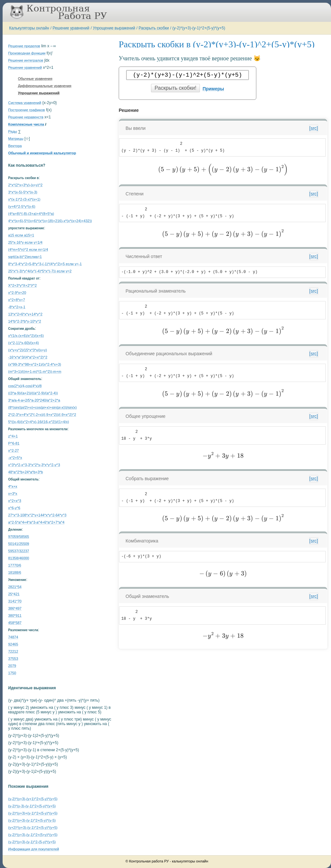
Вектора (15, 146)
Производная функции (27, 53)
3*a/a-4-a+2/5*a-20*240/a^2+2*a (34, 400)
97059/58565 (19, 537)
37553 (13, 659)
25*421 (14, 594)
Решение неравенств (26, 117)
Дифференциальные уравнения (45, 86)
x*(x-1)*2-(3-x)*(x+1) (24, 199)
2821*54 (15, 587)
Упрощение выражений (114, 28)
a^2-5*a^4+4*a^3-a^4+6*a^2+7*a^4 (36, 522)
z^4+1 (13, 436)
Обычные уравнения (35, 79)
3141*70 (15, 601)
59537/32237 (19, 551)
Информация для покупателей (34, 849)
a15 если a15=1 (21, 235)
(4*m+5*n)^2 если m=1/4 (28, 250)
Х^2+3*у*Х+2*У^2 (23, 285)
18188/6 (15, 572)
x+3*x (13, 494)
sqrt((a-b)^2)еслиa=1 (25, 257)
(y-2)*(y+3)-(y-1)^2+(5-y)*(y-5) (32, 820)
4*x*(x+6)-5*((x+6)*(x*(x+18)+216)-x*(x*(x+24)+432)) (50, 221)
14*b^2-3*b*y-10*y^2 (25, 321)
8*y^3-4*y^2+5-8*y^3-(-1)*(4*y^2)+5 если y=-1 (45, 264)
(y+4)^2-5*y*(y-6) (22, 206)
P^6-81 (14, 443)
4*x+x (13, 486)
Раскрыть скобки (154, 28)
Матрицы (16, 139)
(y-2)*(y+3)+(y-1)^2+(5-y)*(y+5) (33, 813)
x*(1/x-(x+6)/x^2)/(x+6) (26, 336)
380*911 (15, 616)
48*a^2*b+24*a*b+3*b (26, 472)
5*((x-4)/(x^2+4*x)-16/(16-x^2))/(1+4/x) (38, 422)
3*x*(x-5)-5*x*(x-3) (23, 192)
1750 (12, 673)
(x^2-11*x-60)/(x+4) (23, 343)
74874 (13, 637)
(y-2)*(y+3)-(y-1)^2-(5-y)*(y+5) (32, 842)
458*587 (15, 623)
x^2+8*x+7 (17, 300)
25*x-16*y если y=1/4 (25, 242)
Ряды (13, 131)
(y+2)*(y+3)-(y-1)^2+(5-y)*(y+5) (33, 828)
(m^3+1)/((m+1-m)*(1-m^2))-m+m (35, 372)
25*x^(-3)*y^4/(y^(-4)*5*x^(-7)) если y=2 (40, 271)
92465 (13, 644)
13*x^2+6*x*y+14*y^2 (25, 314)
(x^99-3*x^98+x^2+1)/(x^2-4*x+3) (35, 364)
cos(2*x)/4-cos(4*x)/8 (25, 386)
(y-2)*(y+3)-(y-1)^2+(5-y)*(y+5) (199, 28)
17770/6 (15, 565)
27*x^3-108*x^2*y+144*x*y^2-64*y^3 (37, 515)
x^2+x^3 (15, 501)
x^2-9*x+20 (17, 293)
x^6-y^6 (14, 508)
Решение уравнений (71, 28)
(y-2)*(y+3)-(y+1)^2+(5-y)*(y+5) (33, 799)
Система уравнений (25, 103)
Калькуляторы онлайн (29, 28)
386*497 (15, 608)
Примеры (213, 89)
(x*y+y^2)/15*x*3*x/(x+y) (28, 350)
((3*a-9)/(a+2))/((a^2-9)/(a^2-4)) (33, 393)
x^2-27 (14, 450)
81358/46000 (19, 558)
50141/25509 (19, 544)
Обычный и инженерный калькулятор (42, 153)
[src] (314, 128)
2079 (12, 666)
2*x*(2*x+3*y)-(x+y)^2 (25, 185)
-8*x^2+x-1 (17, 307)
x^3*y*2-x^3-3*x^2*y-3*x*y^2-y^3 (34, 465)
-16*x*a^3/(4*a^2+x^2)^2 (28, 357)
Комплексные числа (26, 124)
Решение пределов (24, 46)
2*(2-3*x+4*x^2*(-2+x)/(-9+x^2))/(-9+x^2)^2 (42, 415)
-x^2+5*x (15, 458)
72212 (13, 651)
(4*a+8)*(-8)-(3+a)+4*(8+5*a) (31, 214)
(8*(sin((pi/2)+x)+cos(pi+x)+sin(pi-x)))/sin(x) (42, 407)
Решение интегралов (26, 60)
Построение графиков (27, 110)
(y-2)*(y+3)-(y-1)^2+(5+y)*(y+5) (33, 835)
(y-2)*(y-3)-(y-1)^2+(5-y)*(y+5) (32, 806)
